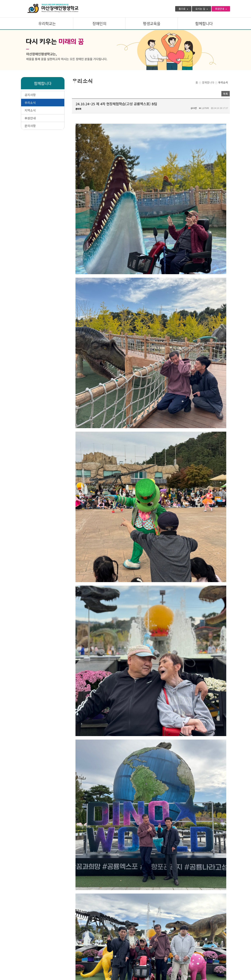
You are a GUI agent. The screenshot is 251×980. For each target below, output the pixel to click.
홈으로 (183, 9)
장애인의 (99, 24)
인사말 (50, 948)
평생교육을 (152, 24)
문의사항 (30, 126)
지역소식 (30, 110)
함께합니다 (204, 24)
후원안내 (221, 9)
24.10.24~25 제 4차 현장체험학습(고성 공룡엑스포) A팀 (111, 925)
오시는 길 (201, 9)
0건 (194, 108)
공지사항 (30, 95)
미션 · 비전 (66, 948)
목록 (226, 94)
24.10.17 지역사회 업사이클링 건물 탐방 (104, 917)
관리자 (78, 109)
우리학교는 (47, 24)
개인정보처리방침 (31, 948)
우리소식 (30, 103)
